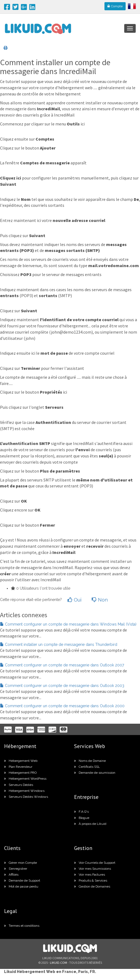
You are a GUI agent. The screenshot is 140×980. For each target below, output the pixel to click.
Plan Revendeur (18, 767)
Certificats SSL (87, 767)
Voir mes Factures (90, 875)
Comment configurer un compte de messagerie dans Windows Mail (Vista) (68, 624)
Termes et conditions (22, 926)
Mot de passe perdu (21, 886)
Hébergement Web (21, 761)
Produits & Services (91, 881)
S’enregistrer (16, 869)
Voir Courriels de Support (95, 863)
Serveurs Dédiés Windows (26, 797)
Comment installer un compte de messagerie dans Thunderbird (59, 645)
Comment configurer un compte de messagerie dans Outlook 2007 (62, 665)
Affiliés (11, 875)
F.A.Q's (81, 812)
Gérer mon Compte (20, 863)
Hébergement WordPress (25, 779)
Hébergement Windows (24, 791)
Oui (74, 600)
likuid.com (58, 963)
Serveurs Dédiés (19, 785)
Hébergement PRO (20, 773)
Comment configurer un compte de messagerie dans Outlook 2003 (62, 686)
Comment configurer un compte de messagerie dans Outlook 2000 (62, 706)
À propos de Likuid (90, 824)
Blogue (82, 818)
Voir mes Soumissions (93, 869)
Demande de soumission (95, 773)
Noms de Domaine (90, 761)
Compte (115, 6)
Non (100, 600)
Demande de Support (22, 881)
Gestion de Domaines (92, 886)
